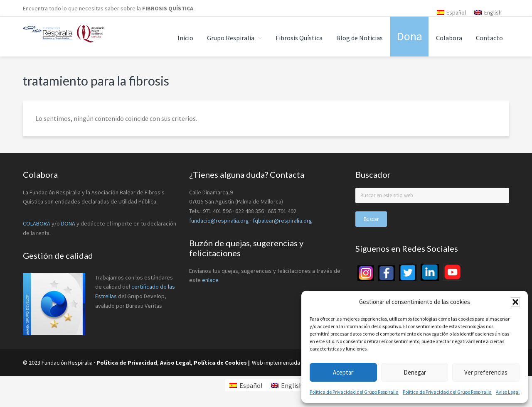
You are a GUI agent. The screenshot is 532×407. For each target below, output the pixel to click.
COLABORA (37, 223)
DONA (69, 223)
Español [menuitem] (456, 12)
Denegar (415, 372)
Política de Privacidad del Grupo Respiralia (354, 392)
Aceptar (343, 372)
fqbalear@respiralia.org (282, 221)
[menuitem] (452, 12)
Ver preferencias (486, 372)
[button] (515, 302)
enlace (210, 280)
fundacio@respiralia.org (219, 221)
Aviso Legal (508, 392)
